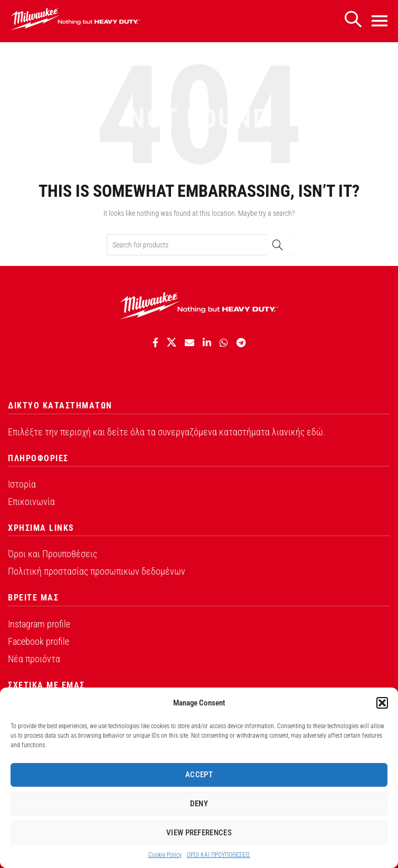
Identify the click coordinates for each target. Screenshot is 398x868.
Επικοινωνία (31, 502)
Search (278, 245)
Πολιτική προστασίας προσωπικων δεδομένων (97, 571)
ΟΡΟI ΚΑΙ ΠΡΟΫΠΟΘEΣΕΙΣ (219, 855)
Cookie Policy (165, 855)
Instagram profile (39, 624)
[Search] (353, 20)
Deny (199, 804)
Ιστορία (22, 484)
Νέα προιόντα (34, 659)
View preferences (199, 833)
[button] (382, 703)
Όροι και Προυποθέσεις (53, 554)
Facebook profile (39, 641)
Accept (199, 775)
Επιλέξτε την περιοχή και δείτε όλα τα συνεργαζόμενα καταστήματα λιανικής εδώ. (167, 432)
